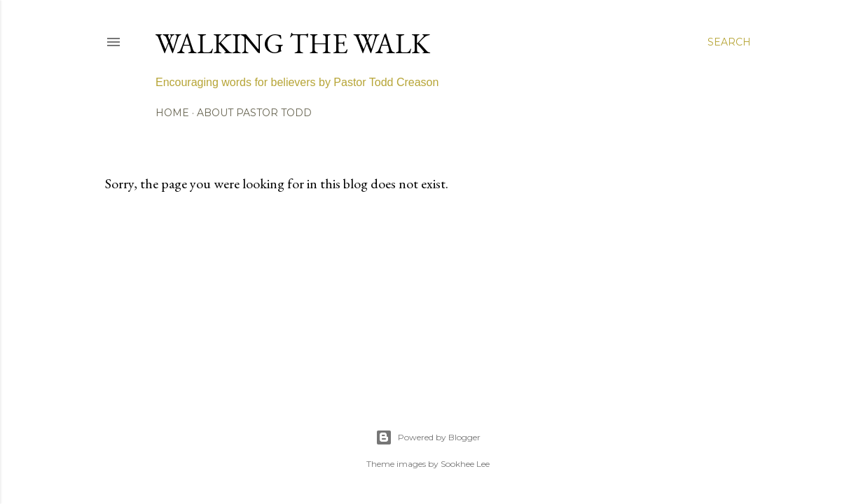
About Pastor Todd (254, 113)
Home (172, 113)
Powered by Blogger (428, 437)
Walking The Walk (293, 43)
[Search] (729, 42)
